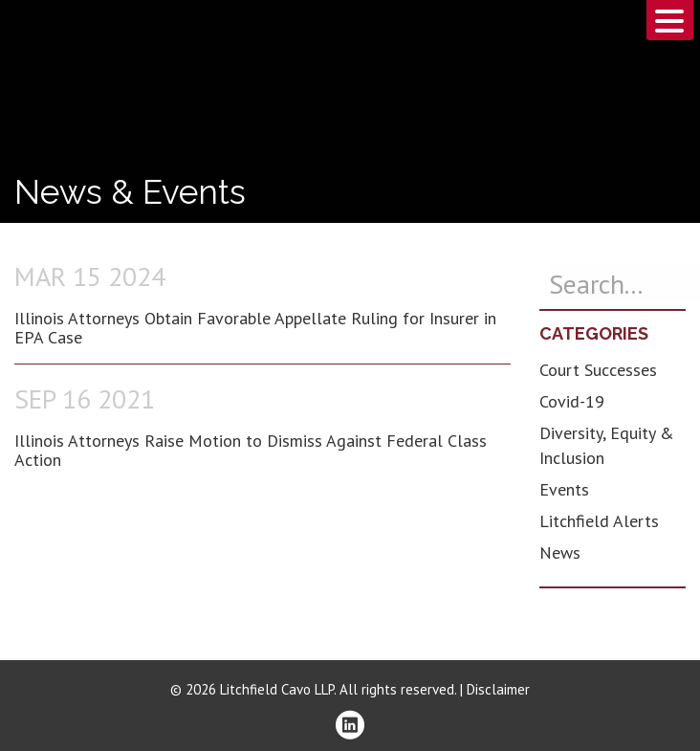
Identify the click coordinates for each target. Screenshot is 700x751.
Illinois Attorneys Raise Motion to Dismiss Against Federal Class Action (251, 450)
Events (564, 489)
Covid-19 (572, 401)
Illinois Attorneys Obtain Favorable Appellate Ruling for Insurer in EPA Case (255, 328)
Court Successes (598, 370)
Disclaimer (498, 689)
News (560, 552)
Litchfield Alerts (599, 521)
